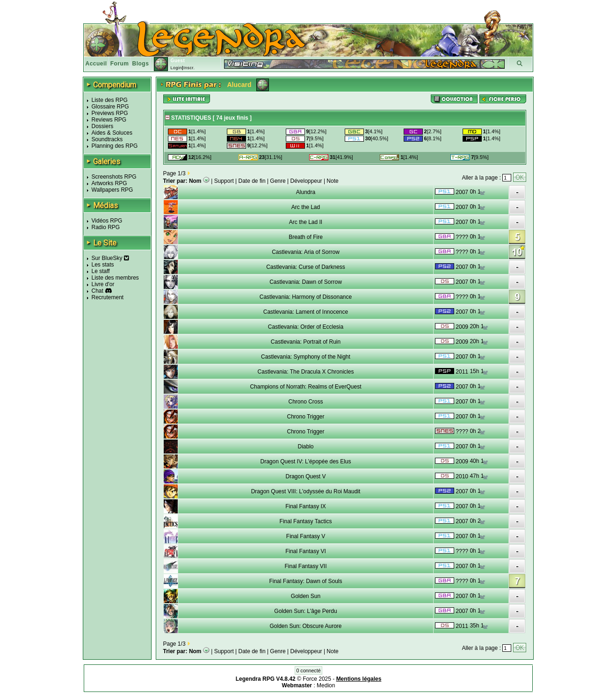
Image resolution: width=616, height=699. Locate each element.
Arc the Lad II (306, 222)
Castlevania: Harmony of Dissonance (306, 297)
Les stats (103, 265)
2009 (462, 327)
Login (176, 68)
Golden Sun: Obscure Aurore (305, 626)
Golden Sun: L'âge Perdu (305, 611)
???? (462, 237)
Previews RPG (110, 113)
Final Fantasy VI (306, 551)
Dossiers (103, 126)
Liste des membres (115, 278)
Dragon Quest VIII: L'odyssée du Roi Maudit (306, 491)
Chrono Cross (305, 402)
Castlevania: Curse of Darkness (306, 267)
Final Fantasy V (306, 536)
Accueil (96, 64)
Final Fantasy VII (305, 566)
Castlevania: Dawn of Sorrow (306, 282)
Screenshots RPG (114, 177)
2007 (462, 192)
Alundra (306, 192)
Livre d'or (103, 284)
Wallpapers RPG (112, 190)
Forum (120, 64)
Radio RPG (106, 227)
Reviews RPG (109, 120)
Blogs (141, 64)
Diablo (305, 447)
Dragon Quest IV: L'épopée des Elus (306, 461)
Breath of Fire (306, 237)
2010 (462, 476)
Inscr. (189, 68)
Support (224, 181)
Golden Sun (306, 596)
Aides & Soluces (112, 133)
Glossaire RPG (110, 107)
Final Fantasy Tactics (306, 521)
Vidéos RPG (107, 221)
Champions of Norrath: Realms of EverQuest (305, 387)
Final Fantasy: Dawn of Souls (305, 581)
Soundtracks (107, 139)
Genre (278, 181)
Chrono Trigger (305, 417)
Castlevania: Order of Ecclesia (306, 327)
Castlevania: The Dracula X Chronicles (306, 372)
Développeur (306, 181)
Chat (98, 291)
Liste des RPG (110, 100)
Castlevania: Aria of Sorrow (306, 252)
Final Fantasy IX (306, 506)
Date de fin (252, 181)
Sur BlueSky (110, 258)
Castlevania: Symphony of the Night (306, 357)
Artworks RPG (109, 183)
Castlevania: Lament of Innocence (306, 312)
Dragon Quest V (305, 476)
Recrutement (108, 297)
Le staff (101, 271)
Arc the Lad (306, 207)
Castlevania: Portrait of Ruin (306, 342)
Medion (326, 685)
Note (332, 181)
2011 (462, 372)
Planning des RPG (115, 146)
